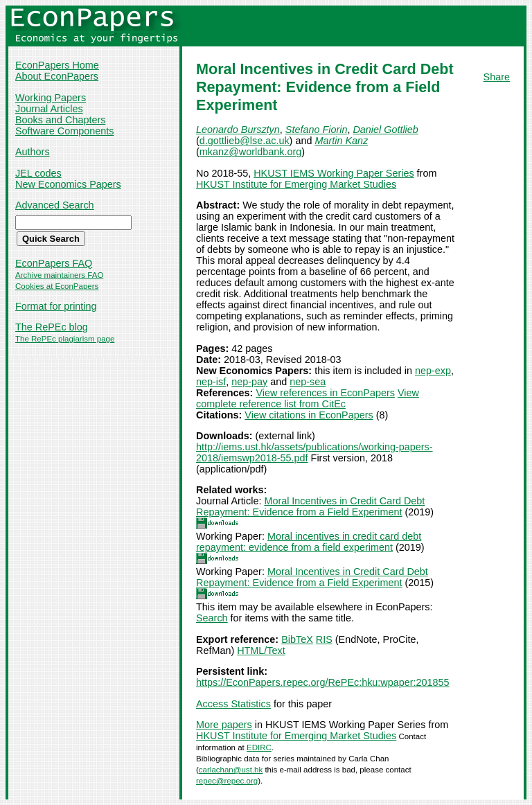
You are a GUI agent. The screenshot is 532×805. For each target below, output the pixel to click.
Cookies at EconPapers (57, 286)
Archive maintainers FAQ (59, 275)
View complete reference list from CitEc (308, 398)
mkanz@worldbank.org (250, 152)
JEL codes (38, 173)
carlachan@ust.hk (231, 770)
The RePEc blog (52, 327)
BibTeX (297, 639)
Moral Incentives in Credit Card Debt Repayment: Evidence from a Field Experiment (310, 506)
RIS (324, 639)
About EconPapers (57, 76)
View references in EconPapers (325, 393)
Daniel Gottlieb (385, 130)
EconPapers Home (57, 65)
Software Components (64, 131)
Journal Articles (49, 109)
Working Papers (51, 98)
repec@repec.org (227, 781)
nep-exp (433, 371)
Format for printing (56, 306)
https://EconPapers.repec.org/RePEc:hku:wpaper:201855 (323, 682)
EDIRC (259, 747)
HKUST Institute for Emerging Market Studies (296, 184)
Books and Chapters (60, 120)
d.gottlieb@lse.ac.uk (245, 141)
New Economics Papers (68, 184)
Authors (33, 152)
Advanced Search (55, 205)
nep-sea (308, 382)
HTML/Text (261, 651)
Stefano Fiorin (317, 130)
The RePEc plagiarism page (65, 339)
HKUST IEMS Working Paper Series (334, 173)
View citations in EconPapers (309, 415)
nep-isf (211, 382)
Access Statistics (233, 704)
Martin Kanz (341, 141)
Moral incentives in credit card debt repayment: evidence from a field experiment (309, 542)
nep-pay (249, 382)
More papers (224, 725)
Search (212, 618)
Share (497, 77)
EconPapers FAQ (54, 263)
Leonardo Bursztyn (238, 130)
